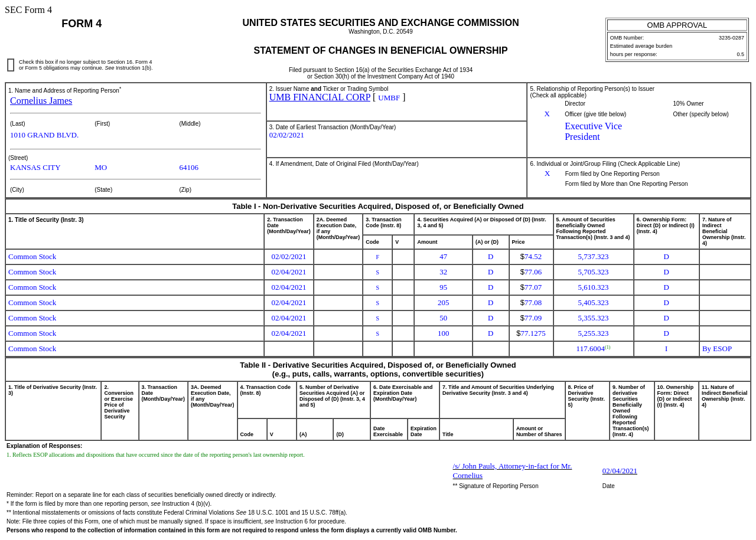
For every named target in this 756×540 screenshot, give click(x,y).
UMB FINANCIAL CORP (320, 97)
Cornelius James (41, 101)
